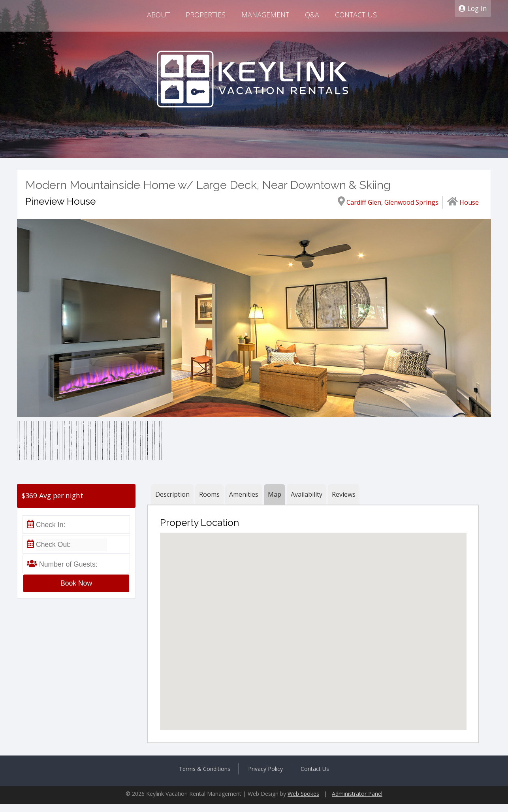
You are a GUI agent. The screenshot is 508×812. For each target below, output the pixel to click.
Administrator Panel (357, 794)
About (158, 15)
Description (172, 494)
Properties (206, 15)
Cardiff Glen (364, 202)
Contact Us (356, 15)
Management (265, 15)
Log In (473, 8)
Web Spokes (303, 794)
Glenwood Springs (411, 202)
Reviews (344, 494)
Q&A (312, 15)
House (469, 202)
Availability (307, 494)
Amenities (244, 494)
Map (275, 494)
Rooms (209, 494)
